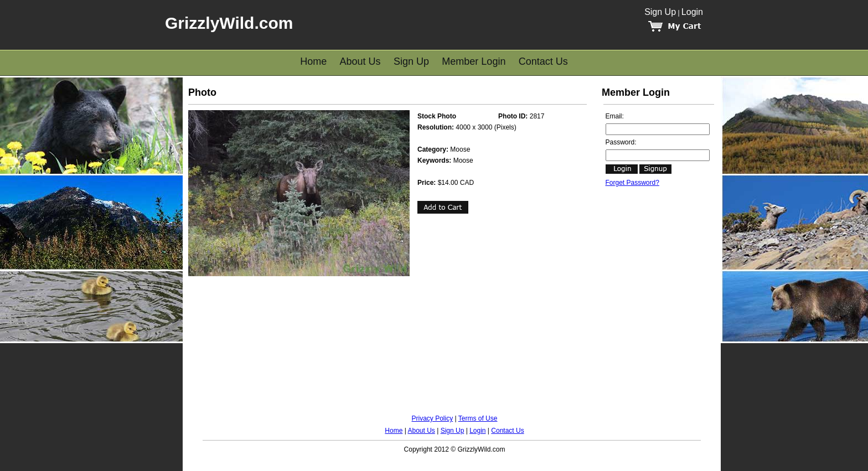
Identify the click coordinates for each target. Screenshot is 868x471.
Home (313, 61)
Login (692, 12)
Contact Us (543, 61)
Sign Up (660, 12)
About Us (360, 61)
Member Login (474, 61)
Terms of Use (478, 418)
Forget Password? (632, 183)
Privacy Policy (433, 418)
